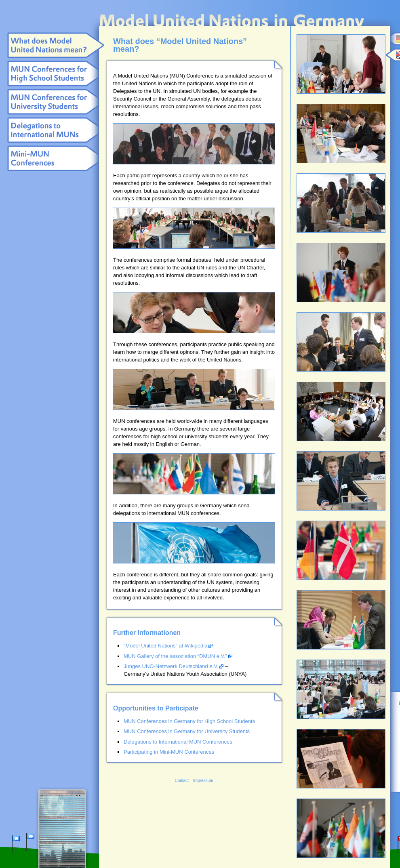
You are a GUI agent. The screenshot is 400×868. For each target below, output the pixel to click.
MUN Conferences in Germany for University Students (187, 731)
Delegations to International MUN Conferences (178, 742)
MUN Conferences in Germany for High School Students (189, 721)
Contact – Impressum (194, 781)
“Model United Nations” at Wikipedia (165, 646)
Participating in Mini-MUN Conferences (169, 752)
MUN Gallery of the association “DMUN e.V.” (175, 656)
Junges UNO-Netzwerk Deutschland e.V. (171, 666)
